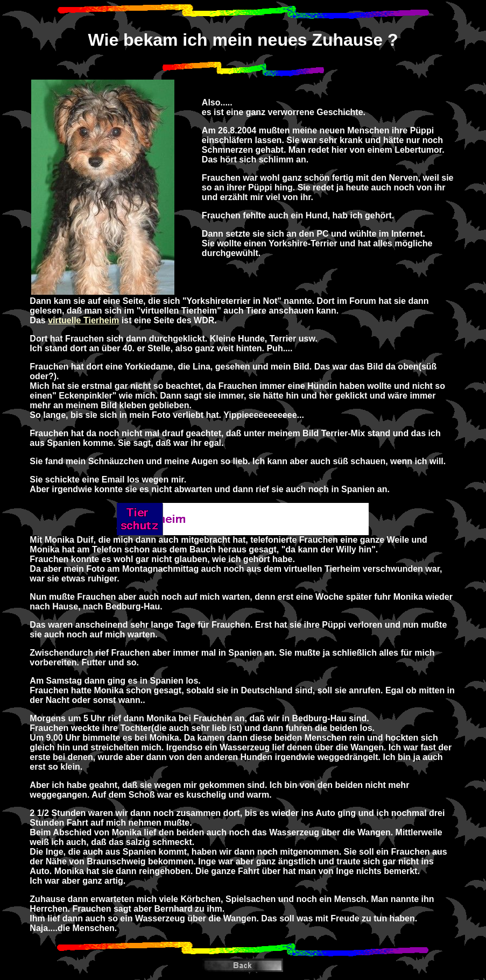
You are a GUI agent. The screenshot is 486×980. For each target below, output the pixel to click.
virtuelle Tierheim (83, 320)
